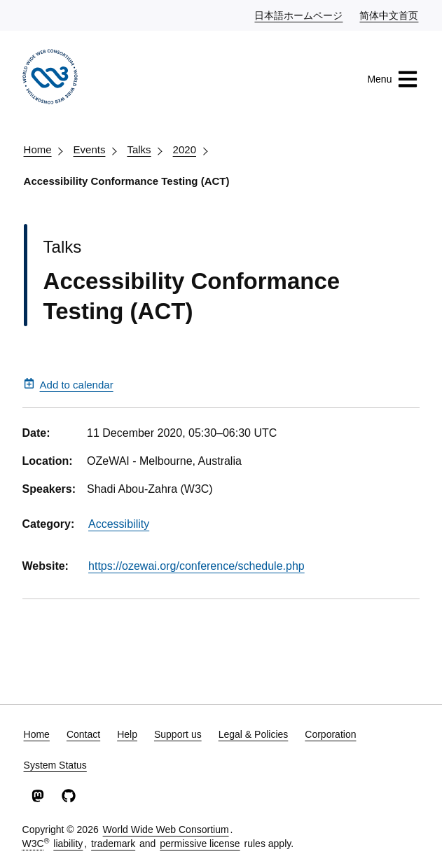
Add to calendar (69, 384)
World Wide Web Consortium (166, 829)
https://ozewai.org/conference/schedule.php (196, 566)
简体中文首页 (389, 15)
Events (90, 149)
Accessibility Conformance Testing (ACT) (127, 181)
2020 (185, 149)
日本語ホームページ (299, 15)
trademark (113, 843)
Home (38, 149)
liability (68, 843)
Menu (393, 79)
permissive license (200, 843)
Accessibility (119, 524)
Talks (139, 149)
